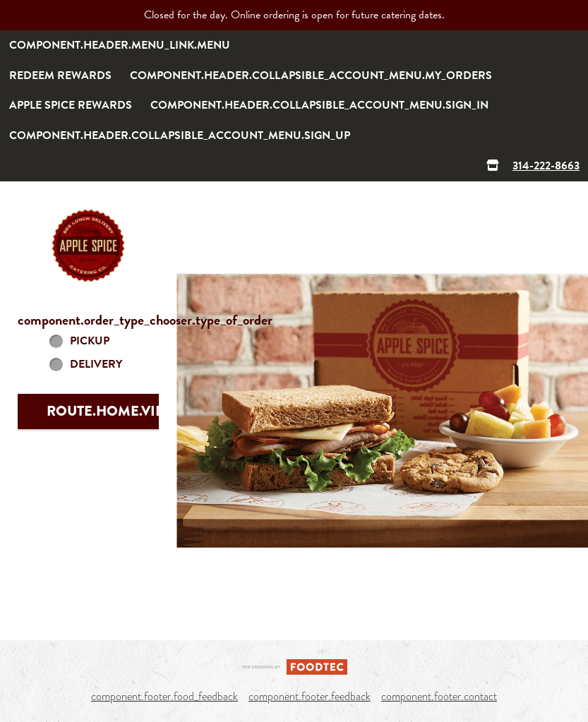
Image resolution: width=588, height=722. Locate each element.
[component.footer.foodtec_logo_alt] (294, 666)
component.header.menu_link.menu (120, 45)
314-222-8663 (546, 166)
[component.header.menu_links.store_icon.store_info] (493, 166)
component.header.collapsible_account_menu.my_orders (311, 76)
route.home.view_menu (136, 411)
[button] (88, 246)
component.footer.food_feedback (164, 697)
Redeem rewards (60, 76)
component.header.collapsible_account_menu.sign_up (180, 136)
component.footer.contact (439, 697)
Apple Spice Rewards (71, 105)
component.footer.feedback (310, 697)
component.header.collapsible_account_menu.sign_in (319, 105)
